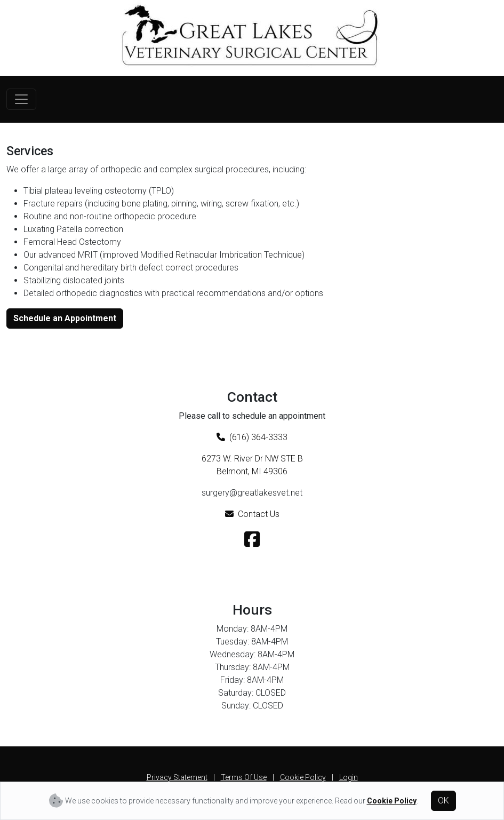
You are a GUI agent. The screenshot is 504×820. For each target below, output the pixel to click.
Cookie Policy (303, 777)
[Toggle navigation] (21, 99)
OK (443, 801)
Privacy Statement (177, 777)
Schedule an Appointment (65, 318)
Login (349, 777)
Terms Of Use (244, 777)
